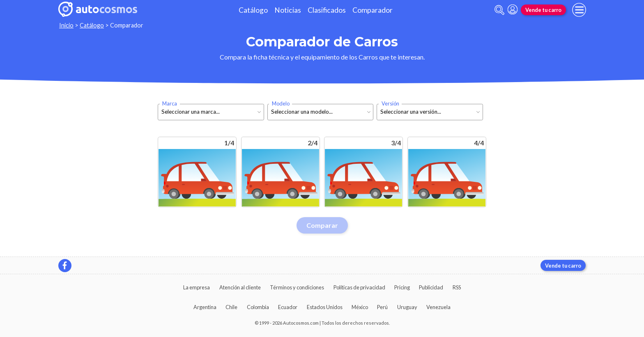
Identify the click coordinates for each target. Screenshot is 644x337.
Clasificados (327, 10)
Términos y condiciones (297, 287)
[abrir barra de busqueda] (499, 10)
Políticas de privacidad (359, 287)
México (360, 307)
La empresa (197, 287)
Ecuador (288, 307)
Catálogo (253, 10)
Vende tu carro (543, 10)
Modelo (281, 104)
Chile (231, 307)
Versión (390, 104)
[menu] (579, 10)
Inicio (66, 25)
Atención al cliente (240, 287)
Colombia (258, 307)
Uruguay (407, 307)
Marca (170, 104)
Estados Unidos (325, 307)
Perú (382, 307)
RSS (457, 287)
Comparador (373, 10)
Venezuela (438, 307)
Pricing (402, 287)
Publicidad (431, 287)
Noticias (288, 10)
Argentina (205, 307)
